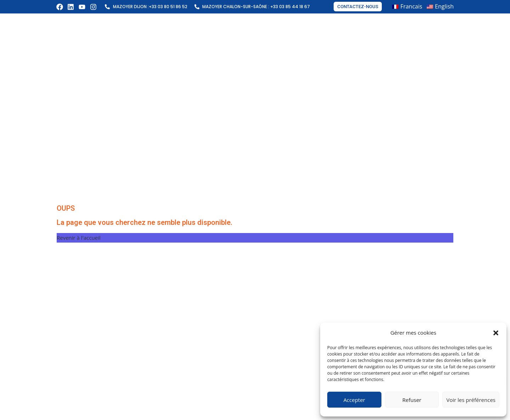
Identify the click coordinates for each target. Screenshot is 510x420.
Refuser (412, 400)
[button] (496, 333)
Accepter (354, 400)
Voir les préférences (471, 400)
